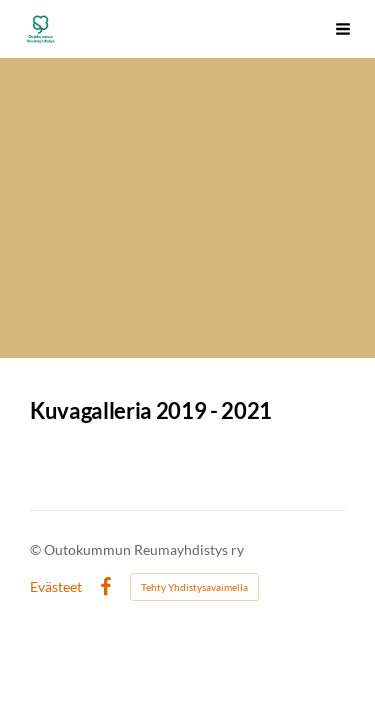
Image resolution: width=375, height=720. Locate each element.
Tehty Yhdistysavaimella (194, 587)
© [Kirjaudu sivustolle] (37, 549)
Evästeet (56, 587)
